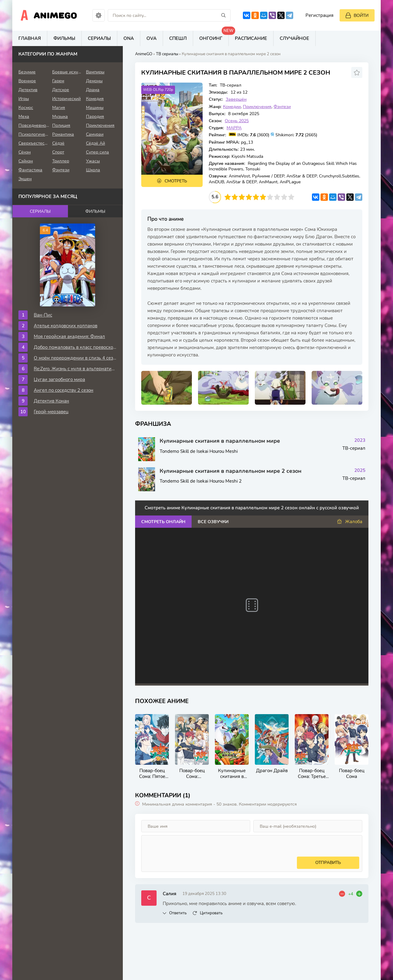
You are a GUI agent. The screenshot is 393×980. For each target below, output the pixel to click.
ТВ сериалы (167, 54)
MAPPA (234, 128)
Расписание (251, 38)
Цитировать (211, 913)
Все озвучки (213, 522)
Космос (26, 108)
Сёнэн (25, 152)
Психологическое (34, 134)
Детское (61, 90)
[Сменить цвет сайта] (99, 15)
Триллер (61, 161)
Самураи (95, 134)
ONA (129, 38)
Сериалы (99, 38)
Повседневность (34, 125)
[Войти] (357, 15)
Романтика (63, 134)
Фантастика (30, 170)
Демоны (94, 81)
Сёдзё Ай (95, 143)
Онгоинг (214, 36)
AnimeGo (55, 15)
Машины (95, 108)
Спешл (178, 38)
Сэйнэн (26, 161)
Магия (59, 108)
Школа (93, 170)
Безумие (27, 72)
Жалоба (350, 522)
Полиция (61, 125)
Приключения (257, 107)
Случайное (294, 38)
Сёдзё (58, 143)
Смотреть (176, 181)
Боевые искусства (68, 72)
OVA (152, 38)
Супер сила (97, 152)
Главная (30, 38)
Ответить (178, 913)
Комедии (232, 107)
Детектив (28, 90)
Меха (24, 117)
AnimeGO (144, 54)
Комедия (95, 99)
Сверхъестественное (34, 143)
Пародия (95, 117)
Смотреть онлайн (163, 522)
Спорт (58, 152)
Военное (27, 81)
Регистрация (319, 15)
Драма (93, 90)
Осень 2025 (237, 121)
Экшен (25, 179)
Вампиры (95, 72)
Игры (24, 99)
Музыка (60, 117)
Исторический (66, 99)
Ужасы (93, 161)
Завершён (236, 99)
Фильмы (64, 38)
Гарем (58, 81)
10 (291, 197)
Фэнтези (282, 107)
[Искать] (224, 15)
